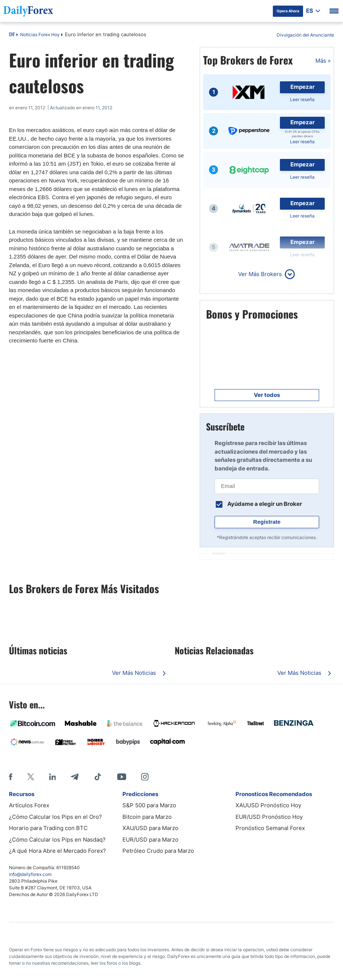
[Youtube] (122, 777)
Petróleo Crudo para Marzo (158, 851)
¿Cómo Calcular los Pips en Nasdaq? (57, 840)
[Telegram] (74, 777)
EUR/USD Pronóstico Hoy (269, 817)
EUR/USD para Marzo (150, 840)
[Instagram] (145, 777)
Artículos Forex (29, 805)
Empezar (303, 87)
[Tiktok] (98, 777)
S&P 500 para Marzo (149, 805)
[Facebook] (11, 777)
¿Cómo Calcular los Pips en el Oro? (55, 817)
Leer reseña (302, 99)
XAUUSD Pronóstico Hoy (268, 805)
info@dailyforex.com (30, 874)
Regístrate (267, 522)
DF (12, 35)
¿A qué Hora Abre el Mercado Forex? (57, 851)
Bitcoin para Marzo (147, 817)
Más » (323, 61)
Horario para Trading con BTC (48, 828)
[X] (31, 777)
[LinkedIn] (52, 777)
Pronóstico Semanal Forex (270, 828)
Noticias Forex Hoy (40, 35)
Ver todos (267, 395)
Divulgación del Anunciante (305, 35)
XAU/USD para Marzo (150, 828)
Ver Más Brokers (260, 274)
